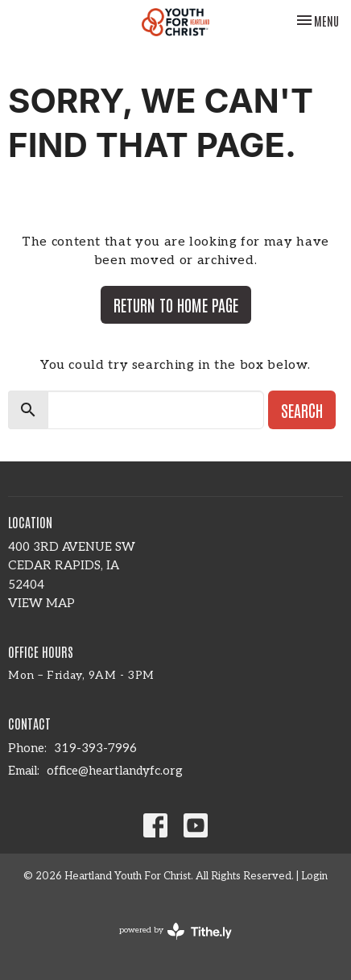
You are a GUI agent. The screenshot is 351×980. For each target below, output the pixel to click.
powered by (175, 931)
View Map (41, 603)
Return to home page (176, 304)
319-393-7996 (95, 748)
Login (314, 876)
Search (302, 410)
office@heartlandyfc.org (115, 771)
